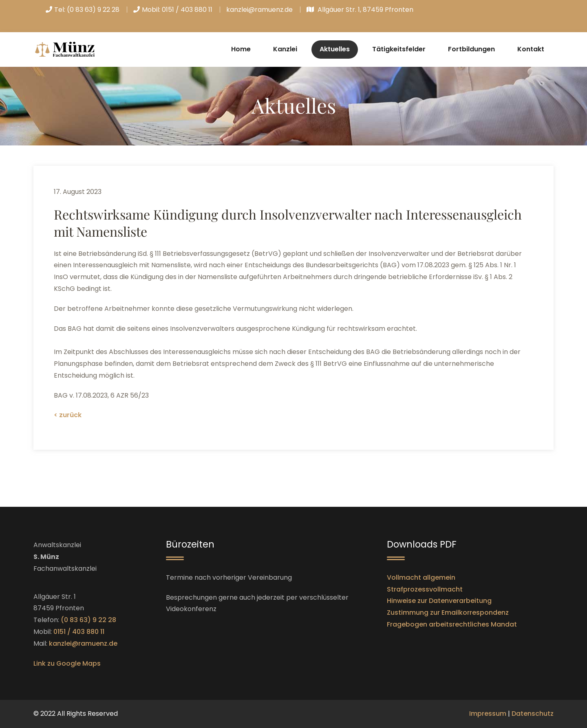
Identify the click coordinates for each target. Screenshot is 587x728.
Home (241, 49)
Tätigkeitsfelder (399, 49)
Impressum (488, 714)
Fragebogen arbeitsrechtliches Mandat (452, 624)
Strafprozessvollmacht (425, 589)
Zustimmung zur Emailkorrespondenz (448, 613)
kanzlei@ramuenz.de (259, 10)
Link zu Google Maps (67, 663)
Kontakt (531, 49)
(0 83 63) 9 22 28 (93, 10)
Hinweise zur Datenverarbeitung (439, 601)
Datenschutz (533, 714)
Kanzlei (285, 49)
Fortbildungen (471, 49)
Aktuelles (335, 49)
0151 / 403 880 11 (187, 10)
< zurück (68, 415)
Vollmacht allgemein (421, 577)
